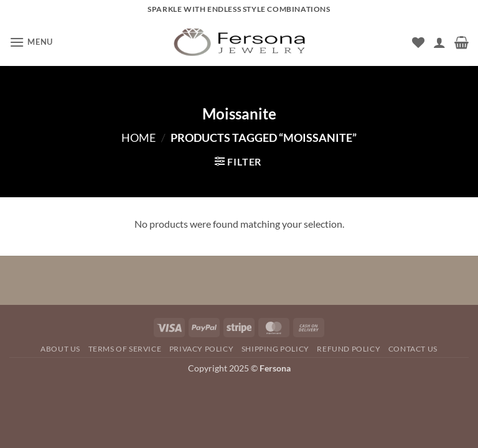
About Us (60, 349)
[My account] (439, 42)
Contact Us (413, 349)
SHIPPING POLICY (275, 349)
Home (138, 138)
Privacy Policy (202, 349)
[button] (31, 42)
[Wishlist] (418, 42)
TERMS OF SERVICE (125, 349)
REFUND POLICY (349, 349)
